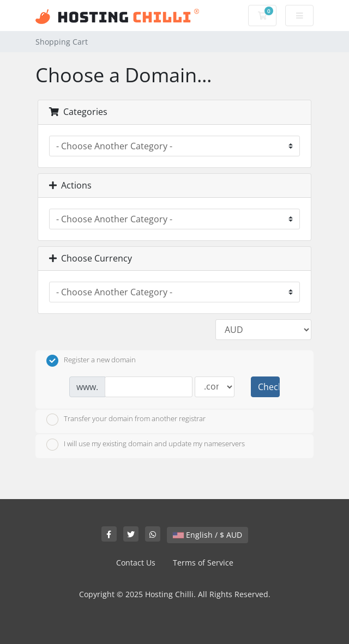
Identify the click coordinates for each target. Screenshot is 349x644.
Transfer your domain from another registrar (126, 420)
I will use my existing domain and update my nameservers (146, 445)
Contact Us (136, 563)
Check (269, 387)
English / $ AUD (207, 535)
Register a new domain (91, 361)
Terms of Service (203, 563)
